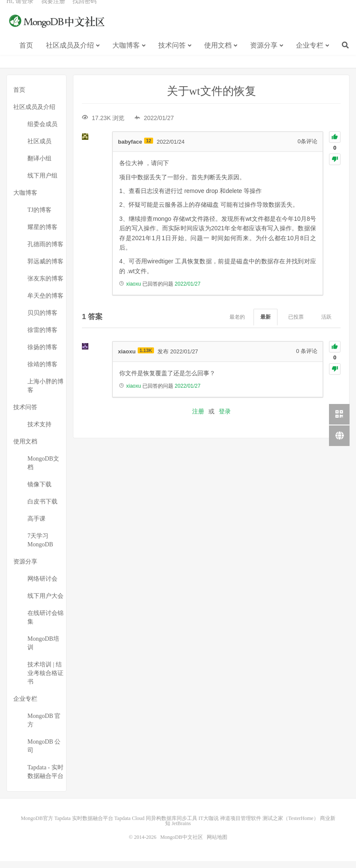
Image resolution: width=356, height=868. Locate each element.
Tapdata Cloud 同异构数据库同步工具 (156, 825)
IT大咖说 (209, 825)
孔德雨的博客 (45, 251)
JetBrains (181, 830)
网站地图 (217, 844)
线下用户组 (42, 182)
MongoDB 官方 (44, 727)
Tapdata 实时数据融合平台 (84, 825)
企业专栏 (310, 55)
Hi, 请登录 (20, 11)
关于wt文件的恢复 (211, 98)
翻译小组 (39, 165)
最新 (265, 324)
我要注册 (53, 11)
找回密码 (84, 11)
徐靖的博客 (42, 371)
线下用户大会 (45, 603)
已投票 (296, 324)
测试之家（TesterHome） (290, 825)
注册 (198, 418)
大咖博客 (126, 55)
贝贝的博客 (42, 320)
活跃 (326, 324)
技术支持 (39, 431)
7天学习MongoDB (40, 547)
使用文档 (218, 55)
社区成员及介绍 (70, 55)
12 (148, 147)
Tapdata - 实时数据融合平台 (45, 779)
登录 (225, 418)
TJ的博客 (39, 217)
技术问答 (172, 55)
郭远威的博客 (45, 268)
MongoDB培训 (43, 650)
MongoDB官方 (37, 825)
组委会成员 (42, 131)
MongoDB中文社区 (58, 32)
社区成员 (39, 148)
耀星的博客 (42, 234)
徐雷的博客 (42, 337)
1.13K (146, 357)
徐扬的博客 (42, 354)
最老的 (237, 324)
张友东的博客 (45, 285)
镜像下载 (39, 491)
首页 (26, 55)
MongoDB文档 (43, 470)
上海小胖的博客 (45, 393)
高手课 (36, 526)
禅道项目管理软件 (241, 825)
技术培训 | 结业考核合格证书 (45, 680)
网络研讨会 (42, 586)
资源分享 (264, 55)
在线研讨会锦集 (45, 624)
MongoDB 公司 (44, 753)
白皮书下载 (42, 508)
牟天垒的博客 (45, 303)
